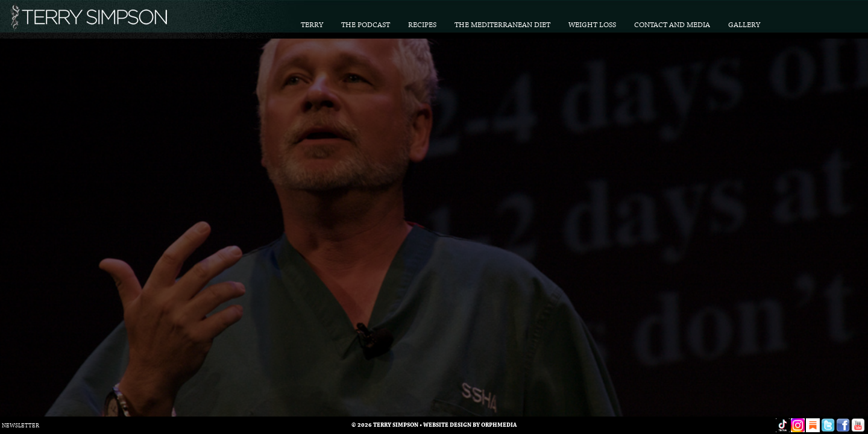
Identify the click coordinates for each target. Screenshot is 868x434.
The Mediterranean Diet (502, 25)
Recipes (422, 25)
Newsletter (20, 426)
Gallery (744, 25)
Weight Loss (592, 25)
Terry (312, 25)
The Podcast (366, 25)
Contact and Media (672, 25)
